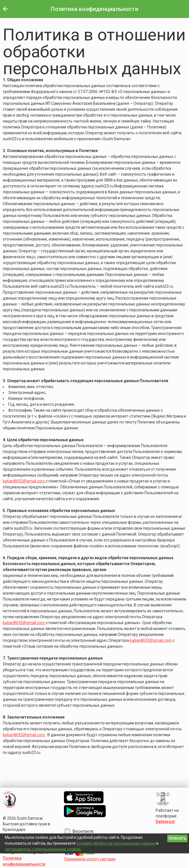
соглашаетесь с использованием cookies (43, 849)
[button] (5, 9)
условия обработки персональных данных (116, 843)
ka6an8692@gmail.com (24, 481)
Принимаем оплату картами (90, 859)
